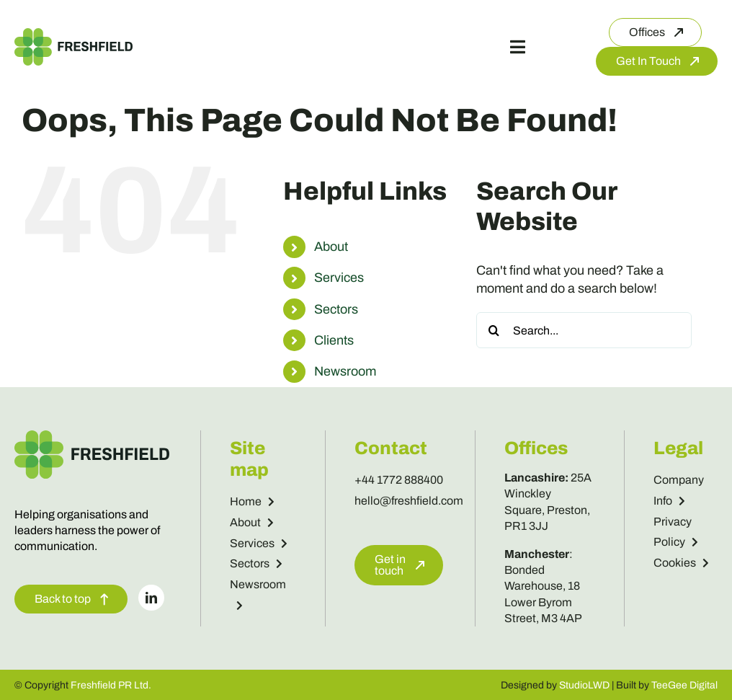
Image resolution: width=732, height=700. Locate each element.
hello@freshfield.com (409, 501)
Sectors (336, 309)
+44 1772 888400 (399, 480)
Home (252, 501)
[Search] (494, 330)
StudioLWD (584, 685)
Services (339, 278)
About (331, 247)
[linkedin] (151, 598)
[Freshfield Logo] (73, 35)
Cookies (681, 563)
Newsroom (345, 371)
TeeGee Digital (684, 685)
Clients (334, 340)
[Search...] (584, 330)
